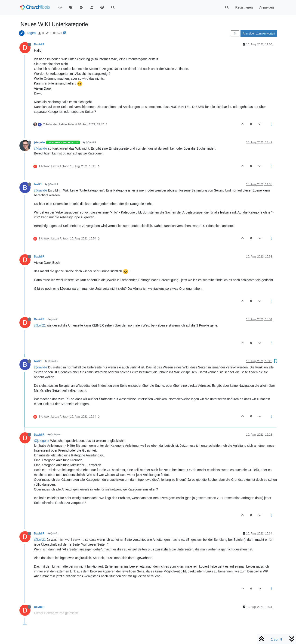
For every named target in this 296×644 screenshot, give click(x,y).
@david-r (41, 148)
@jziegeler (54, 435)
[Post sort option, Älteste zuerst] (235, 34)
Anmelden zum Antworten (259, 34)
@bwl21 (53, 319)
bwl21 (38, 184)
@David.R (89, 143)
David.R (39, 44)
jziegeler (40, 142)
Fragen (31, 33)
